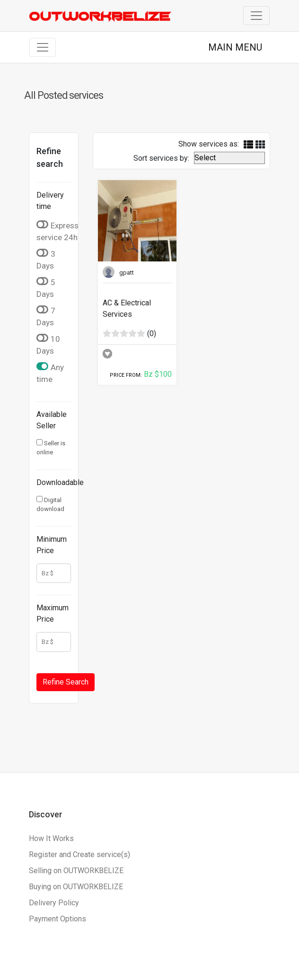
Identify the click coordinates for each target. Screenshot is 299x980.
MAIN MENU (235, 47)
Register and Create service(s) (79, 854)
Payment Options (57, 919)
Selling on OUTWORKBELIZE (76, 871)
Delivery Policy (54, 903)
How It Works (51, 838)
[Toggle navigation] (256, 16)
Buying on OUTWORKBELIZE (76, 887)
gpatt (127, 273)
